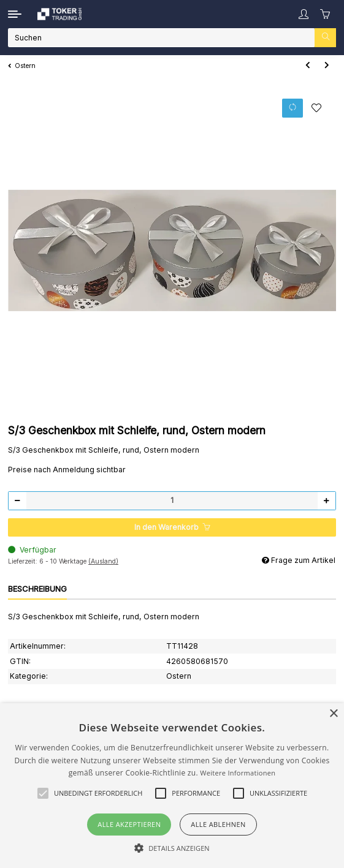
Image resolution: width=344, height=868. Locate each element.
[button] (304, 14)
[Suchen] (162, 38)
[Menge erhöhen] (326, 501)
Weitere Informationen (238, 773)
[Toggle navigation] (15, 14)
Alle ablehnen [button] (218, 824)
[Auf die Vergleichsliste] (293, 108)
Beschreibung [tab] (37, 589)
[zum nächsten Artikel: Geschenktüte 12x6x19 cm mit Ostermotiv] (327, 66)
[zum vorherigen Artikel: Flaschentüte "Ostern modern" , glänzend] (308, 66)
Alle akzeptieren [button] (129, 824)
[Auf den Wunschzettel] (317, 108)
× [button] (333, 714)
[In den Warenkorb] (172, 528)
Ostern (179, 676)
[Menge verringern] (18, 501)
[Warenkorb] (326, 14)
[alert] (172, 786)
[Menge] (172, 501)
